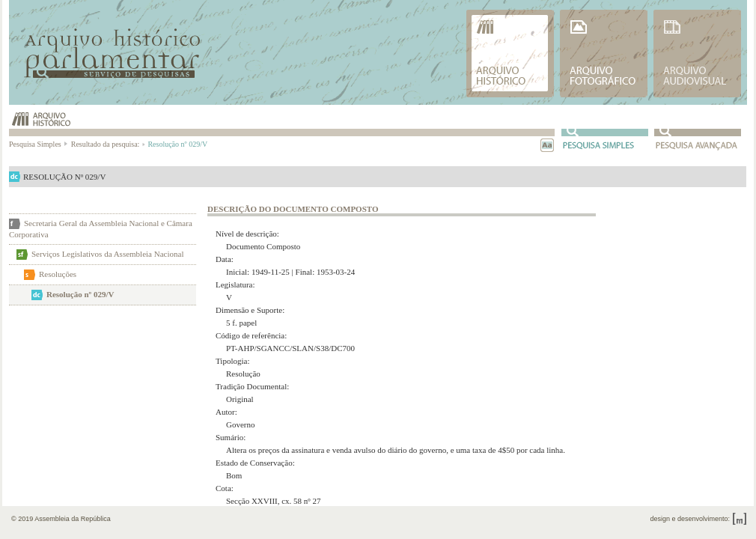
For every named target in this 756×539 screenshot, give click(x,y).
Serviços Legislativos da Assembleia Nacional (107, 254)
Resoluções (58, 274)
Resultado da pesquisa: (107, 144)
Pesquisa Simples (39, 144)
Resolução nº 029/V (80, 294)
